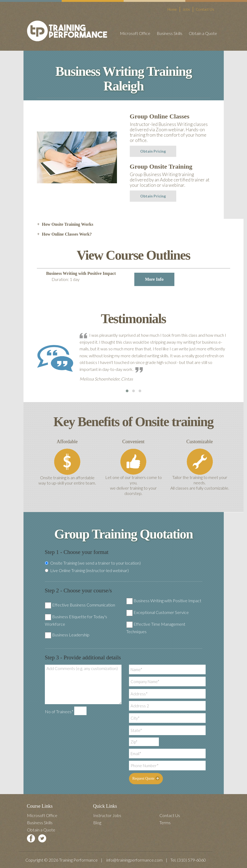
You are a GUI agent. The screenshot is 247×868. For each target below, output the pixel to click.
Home (172, 9)
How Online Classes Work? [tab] (64, 234)
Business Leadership (71, 635)
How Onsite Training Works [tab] (65, 224)
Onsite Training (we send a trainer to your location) (93, 563)
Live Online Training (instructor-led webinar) (87, 570)
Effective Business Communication (84, 605)
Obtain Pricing (153, 151)
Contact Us (205, 9)
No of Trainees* (59, 712)
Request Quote (146, 778)
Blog (97, 823)
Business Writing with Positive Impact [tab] (110, 279)
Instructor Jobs (107, 815)
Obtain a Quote (203, 33)
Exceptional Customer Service (161, 612)
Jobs (186, 9)
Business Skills (170, 33)
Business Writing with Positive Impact (167, 601)
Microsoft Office (135, 33)
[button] (127, 391)
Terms (165, 823)
